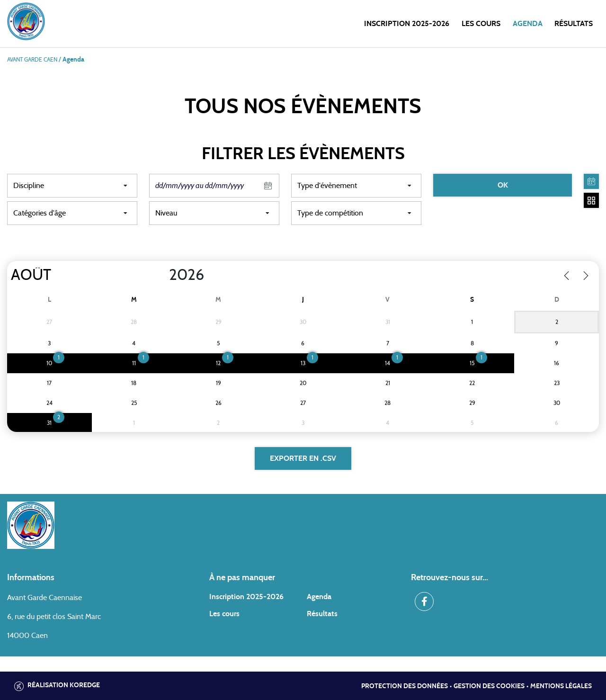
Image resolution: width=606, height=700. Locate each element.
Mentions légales (561, 686)
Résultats (574, 24)
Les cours (481, 24)
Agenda (528, 24)
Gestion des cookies (489, 686)
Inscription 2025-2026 (407, 24)
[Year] (161, 275)
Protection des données (405, 686)
